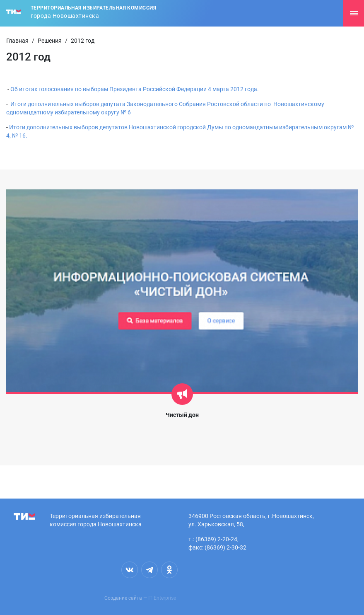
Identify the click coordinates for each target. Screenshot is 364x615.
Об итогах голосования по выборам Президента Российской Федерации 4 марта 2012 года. (135, 89)
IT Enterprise (162, 598)
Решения (50, 41)
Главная (17, 41)
